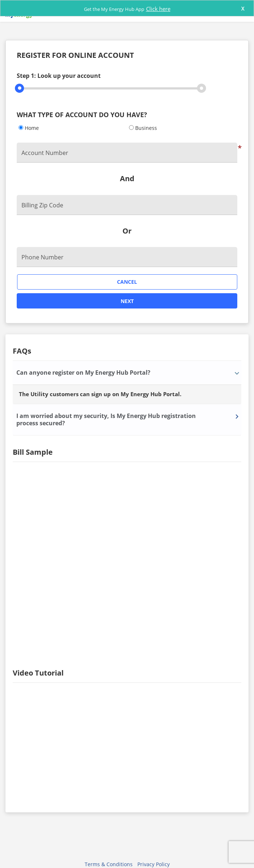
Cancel (127, 282)
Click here (158, 9)
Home (32, 128)
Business (146, 128)
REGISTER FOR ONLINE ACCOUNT (75, 56)
